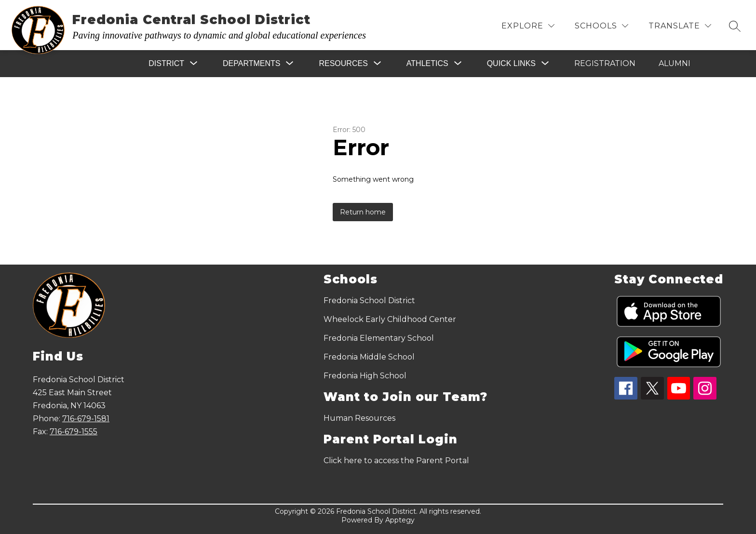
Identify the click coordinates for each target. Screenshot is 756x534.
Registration (605, 63)
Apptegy (400, 520)
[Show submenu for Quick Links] (511, 64)
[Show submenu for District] (166, 64)
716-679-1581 (86, 419)
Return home (363, 212)
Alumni (675, 63)
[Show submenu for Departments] (251, 64)
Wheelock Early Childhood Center (390, 319)
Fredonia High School (365, 376)
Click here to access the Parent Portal (396, 461)
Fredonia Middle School (369, 357)
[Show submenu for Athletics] (427, 64)
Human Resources (359, 418)
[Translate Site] (680, 26)
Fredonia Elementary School (379, 338)
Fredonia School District (369, 300)
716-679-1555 (74, 432)
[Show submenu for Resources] (343, 64)
